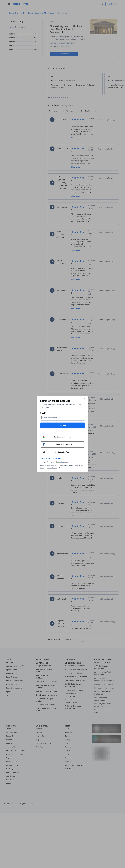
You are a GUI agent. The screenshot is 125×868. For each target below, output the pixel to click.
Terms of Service (52, 468)
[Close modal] (85, 399)
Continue (62, 425)
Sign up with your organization (51, 458)
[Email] (62, 418)
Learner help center (62, 462)
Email (43, 413)
